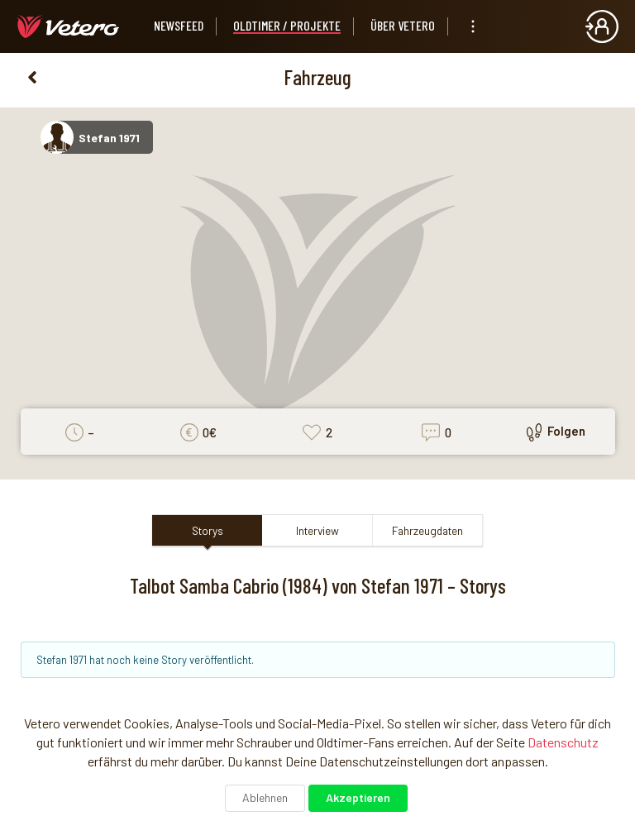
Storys (208, 530)
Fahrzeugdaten (427, 530)
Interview (317, 530)
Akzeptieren (358, 797)
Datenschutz (563, 742)
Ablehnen (265, 797)
